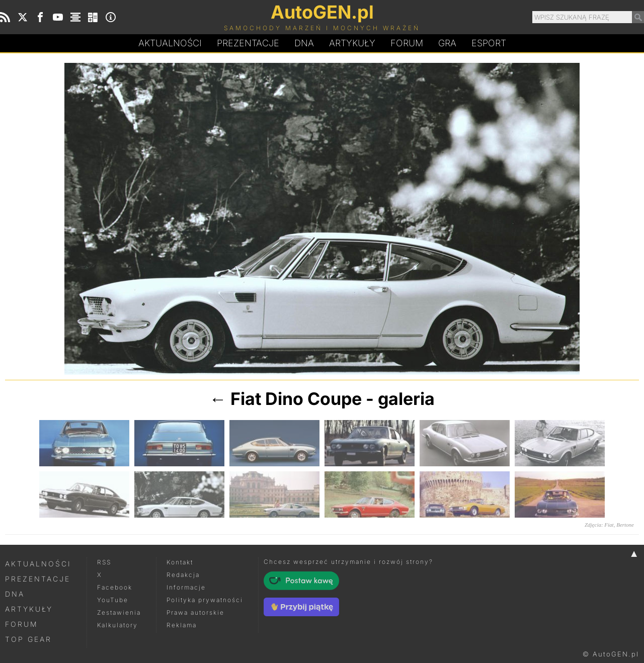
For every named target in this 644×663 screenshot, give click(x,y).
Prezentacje (248, 43)
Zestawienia (119, 612)
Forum (407, 43)
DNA (15, 594)
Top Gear (28, 639)
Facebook (115, 587)
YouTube (113, 600)
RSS (104, 562)
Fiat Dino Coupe (296, 399)
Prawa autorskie (195, 612)
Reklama (182, 625)
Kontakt (180, 562)
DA (304, 43)
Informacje (186, 587)
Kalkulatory (117, 625)
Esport (489, 43)
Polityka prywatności (205, 600)
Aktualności (170, 43)
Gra (447, 43)
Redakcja (183, 575)
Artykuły (352, 43)
